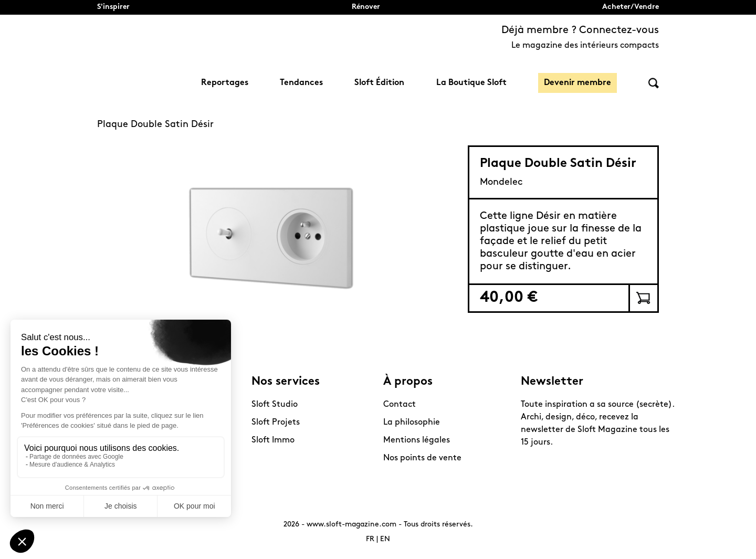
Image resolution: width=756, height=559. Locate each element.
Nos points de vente (422, 458)
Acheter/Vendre (631, 7)
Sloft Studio (275, 405)
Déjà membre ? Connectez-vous (580, 30)
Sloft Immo (273, 440)
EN (385, 539)
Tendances (301, 83)
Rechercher (654, 83)
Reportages (225, 83)
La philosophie (412, 423)
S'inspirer (113, 7)
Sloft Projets (276, 423)
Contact (400, 405)
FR (370, 539)
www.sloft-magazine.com (351, 525)
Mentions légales (417, 440)
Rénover (366, 7)
